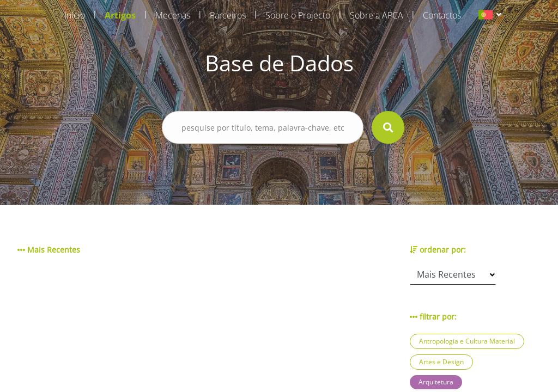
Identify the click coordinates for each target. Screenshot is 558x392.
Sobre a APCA (377, 15)
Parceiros (228, 15)
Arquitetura (436, 382)
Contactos (442, 15)
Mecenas (173, 15)
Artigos (120, 15)
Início (75, 15)
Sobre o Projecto (298, 15)
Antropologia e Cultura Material (467, 341)
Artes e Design (441, 362)
